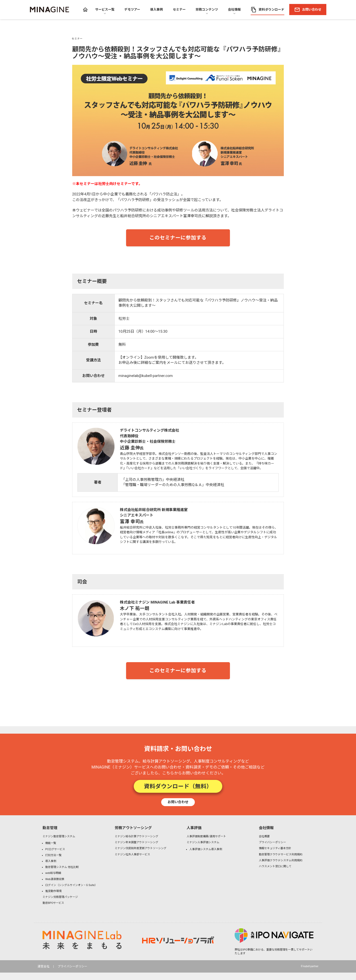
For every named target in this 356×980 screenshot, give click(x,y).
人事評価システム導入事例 (206, 849)
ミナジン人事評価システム (203, 842)
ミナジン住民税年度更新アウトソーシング (141, 848)
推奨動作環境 (53, 891)
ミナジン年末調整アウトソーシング (136, 842)
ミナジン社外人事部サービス (132, 854)
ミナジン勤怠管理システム (59, 836)
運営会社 (44, 966)
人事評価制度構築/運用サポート (206, 836)
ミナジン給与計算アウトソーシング (136, 836)
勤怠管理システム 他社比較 (62, 867)
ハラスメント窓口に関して (275, 866)
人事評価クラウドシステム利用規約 (281, 860)
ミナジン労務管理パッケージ (60, 897)
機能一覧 (51, 843)
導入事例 (51, 861)
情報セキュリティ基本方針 (275, 848)
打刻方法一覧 (53, 855)
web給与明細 (53, 873)
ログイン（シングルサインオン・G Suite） (71, 885)
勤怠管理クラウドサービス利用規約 (281, 854)
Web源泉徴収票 (55, 879)
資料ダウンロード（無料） (178, 786)
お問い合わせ (178, 802)
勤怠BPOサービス (53, 903)
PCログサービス (55, 849)
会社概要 (264, 836)
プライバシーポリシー (272, 842)
